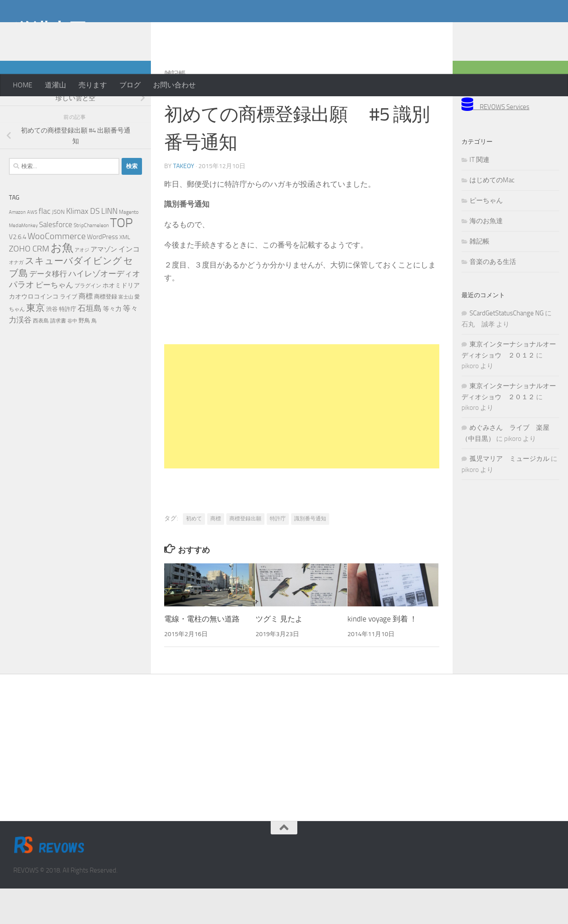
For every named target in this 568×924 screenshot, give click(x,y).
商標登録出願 (245, 554)
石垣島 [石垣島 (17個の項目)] (90, 344)
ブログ (130, 85)
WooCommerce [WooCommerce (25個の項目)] (57, 272)
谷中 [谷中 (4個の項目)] (72, 356)
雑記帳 (175, 109)
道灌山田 (50, 31)
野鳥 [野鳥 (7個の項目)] (84, 356)
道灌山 (55, 85)
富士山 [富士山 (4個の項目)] (126, 332)
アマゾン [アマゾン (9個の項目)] (104, 285)
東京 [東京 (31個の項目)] (35, 343)
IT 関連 (479, 195)
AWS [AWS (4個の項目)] (32, 248)
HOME (23, 85)
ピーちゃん (486, 236)
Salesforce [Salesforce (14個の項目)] (56, 260)
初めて (194, 554)
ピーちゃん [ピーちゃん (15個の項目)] (54, 320)
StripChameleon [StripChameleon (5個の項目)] (91, 261)
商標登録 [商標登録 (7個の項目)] (106, 332)
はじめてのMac (492, 216)
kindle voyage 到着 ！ (382, 654)
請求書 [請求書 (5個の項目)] (58, 356)
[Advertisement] (484, 35)
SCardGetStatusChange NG (507, 349)
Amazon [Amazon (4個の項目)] (17, 248)
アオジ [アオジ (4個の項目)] (82, 285)
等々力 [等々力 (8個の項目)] (112, 344)
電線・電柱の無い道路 (202, 654)
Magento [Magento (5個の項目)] (129, 248)
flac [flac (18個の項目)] (45, 247)
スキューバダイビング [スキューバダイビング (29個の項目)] (73, 296)
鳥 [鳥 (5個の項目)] (94, 356)
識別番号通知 (310, 554)
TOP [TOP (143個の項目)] (121, 258)
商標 (216, 554)
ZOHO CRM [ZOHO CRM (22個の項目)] (29, 284)
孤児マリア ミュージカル (509, 494)
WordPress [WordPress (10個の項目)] (103, 272)
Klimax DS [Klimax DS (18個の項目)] (83, 247)
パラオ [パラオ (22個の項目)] (22, 320)
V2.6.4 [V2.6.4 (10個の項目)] (18, 272)
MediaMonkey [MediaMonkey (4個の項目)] (23, 261)
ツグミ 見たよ (279, 654)
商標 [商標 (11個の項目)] (86, 332)
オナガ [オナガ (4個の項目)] (16, 298)
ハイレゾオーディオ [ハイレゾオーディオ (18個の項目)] (104, 309)
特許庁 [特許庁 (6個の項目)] (68, 344)
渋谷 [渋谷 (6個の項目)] (52, 344)
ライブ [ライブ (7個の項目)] (69, 332)
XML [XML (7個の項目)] (125, 273)
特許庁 (278, 554)
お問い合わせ (174, 85)
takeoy (184, 202)
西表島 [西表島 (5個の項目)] (41, 356)
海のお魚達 (486, 256)
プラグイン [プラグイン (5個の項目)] (88, 321)
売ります (93, 85)
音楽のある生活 (493, 297)
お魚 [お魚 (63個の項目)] (62, 283)
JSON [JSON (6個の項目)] (58, 247)
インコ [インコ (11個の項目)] (129, 285)
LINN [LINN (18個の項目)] (109, 247)
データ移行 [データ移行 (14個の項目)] (48, 309)
